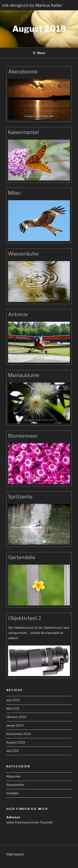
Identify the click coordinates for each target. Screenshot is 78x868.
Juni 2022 (13, 700)
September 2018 (19, 734)
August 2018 (16, 742)
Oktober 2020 (16, 717)
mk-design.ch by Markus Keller (32, 5)
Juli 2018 (12, 751)
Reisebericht (15, 785)
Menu (39, 53)
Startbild (12, 793)
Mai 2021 (13, 709)
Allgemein (13, 776)
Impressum (15, 854)
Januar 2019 (15, 725)
